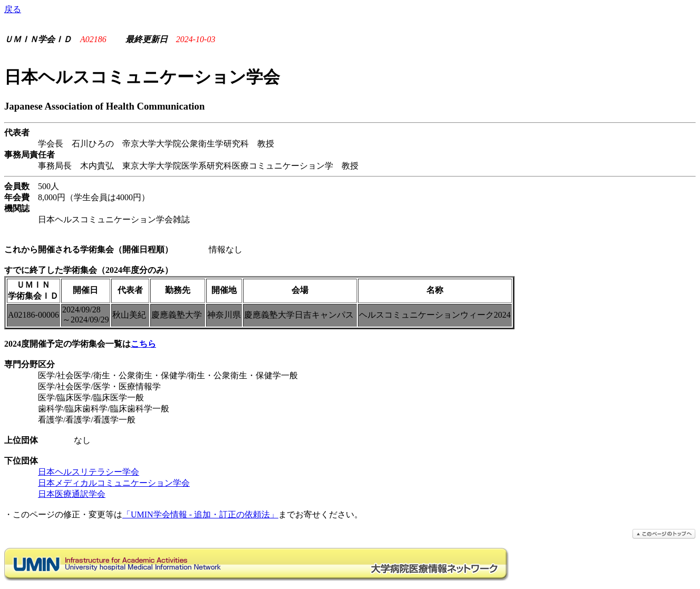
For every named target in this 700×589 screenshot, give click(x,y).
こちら (143, 344)
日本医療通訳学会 (72, 494)
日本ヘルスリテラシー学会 (89, 472)
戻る (13, 9)
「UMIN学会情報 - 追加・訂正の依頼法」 (200, 514)
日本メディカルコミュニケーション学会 (114, 483)
